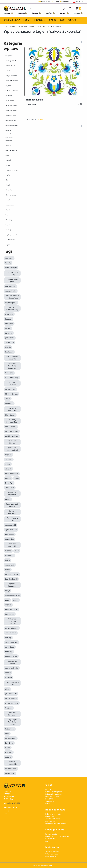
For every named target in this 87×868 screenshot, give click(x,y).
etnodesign (9, 220)
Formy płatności (51, 834)
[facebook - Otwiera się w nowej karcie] (6, 811)
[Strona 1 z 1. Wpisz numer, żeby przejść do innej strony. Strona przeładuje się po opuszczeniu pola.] (80, 42)
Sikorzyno (9, 96)
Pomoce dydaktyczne (54, 792)
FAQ (47, 841)
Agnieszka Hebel (11, 116)
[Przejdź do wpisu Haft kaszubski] (54, 72)
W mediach (50, 801)
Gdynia (8, 245)
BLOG (45, 26)
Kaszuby (8, 145)
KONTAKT (49, 799)
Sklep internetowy (43, 865)
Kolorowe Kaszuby (52, 796)
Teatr (7, 215)
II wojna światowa (11, 76)
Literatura (9, 210)
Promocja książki (11, 61)
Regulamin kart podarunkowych (57, 836)
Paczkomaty (50, 839)
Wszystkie (9, 56)
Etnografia (9, 190)
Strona (76, 42)
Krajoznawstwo (10, 205)
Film (7, 180)
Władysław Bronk (11, 111)
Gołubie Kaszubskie (12, 91)
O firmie (48, 789)
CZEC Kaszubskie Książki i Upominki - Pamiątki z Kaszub (22, 26)
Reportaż (8, 200)
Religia (8, 165)
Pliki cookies (50, 821)
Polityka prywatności (53, 814)
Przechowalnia (51, 856)
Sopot (7, 155)
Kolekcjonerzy (10, 240)
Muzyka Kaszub (11, 195)
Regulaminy (50, 816)
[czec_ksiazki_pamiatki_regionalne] (23, 786)
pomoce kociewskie (12, 126)
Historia (8, 185)
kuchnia (8, 225)
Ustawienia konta (52, 854)
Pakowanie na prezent (54, 794)
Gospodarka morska (12, 170)
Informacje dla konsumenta (56, 824)
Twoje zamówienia (52, 851)
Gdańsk (8, 175)
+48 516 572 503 (13, 803)
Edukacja (8, 230)
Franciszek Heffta (11, 106)
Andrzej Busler (10, 66)
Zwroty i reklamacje (53, 819)
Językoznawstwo (11, 150)
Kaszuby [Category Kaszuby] (40, 120)
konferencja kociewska (9, 139)
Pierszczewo (10, 101)
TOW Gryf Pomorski (12, 81)
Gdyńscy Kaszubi (11, 235)
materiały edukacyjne (9, 132)
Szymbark (9, 86)
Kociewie (8, 160)
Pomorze (8, 71)
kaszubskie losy (11, 120)
